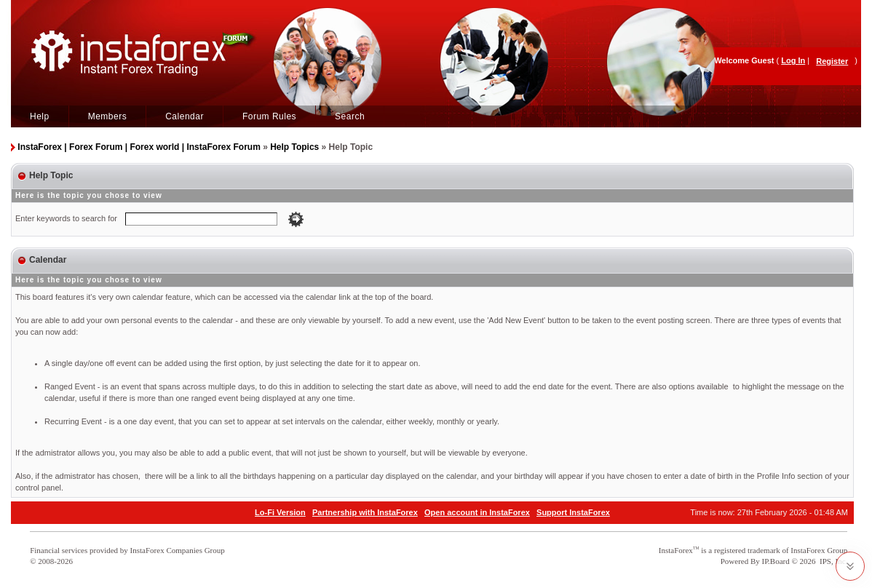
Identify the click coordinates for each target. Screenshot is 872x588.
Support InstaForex (573, 512)
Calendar (185, 116)
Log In (793, 60)
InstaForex (676, 550)
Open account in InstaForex (477, 512)
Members (108, 116)
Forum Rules (269, 116)
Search (350, 116)
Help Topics (294, 147)
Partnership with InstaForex (365, 512)
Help (40, 116)
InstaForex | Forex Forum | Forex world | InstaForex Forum (139, 147)
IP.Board (776, 561)
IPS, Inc (832, 561)
